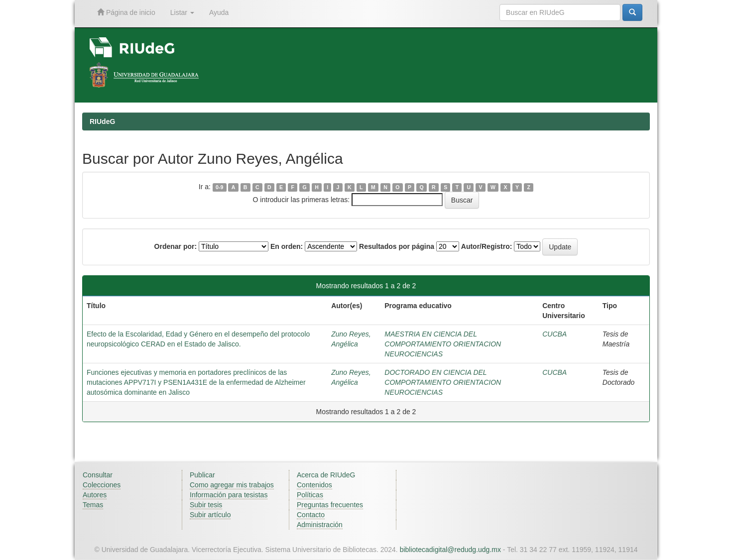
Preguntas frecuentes (330, 505)
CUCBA (554, 334)
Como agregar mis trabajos (232, 485)
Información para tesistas (229, 495)
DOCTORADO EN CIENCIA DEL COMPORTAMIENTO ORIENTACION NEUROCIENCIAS (443, 382)
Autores (95, 495)
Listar (182, 12)
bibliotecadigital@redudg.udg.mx (450, 550)
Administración (320, 525)
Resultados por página (397, 246)
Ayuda (219, 12)
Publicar (202, 475)
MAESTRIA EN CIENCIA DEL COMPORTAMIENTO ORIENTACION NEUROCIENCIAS (443, 344)
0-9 (219, 187)
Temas (93, 505)
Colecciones (102, 485)
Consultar (98, 475)
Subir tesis (206, 505)
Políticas (310, 495)
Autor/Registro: (487, 246)
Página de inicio (126, 12)
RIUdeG (102, 121)
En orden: (287, 246)
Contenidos (314, 485)
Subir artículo (210, 515)
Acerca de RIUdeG (326, 475)
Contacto (311, 515)
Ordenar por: (176, 246)
